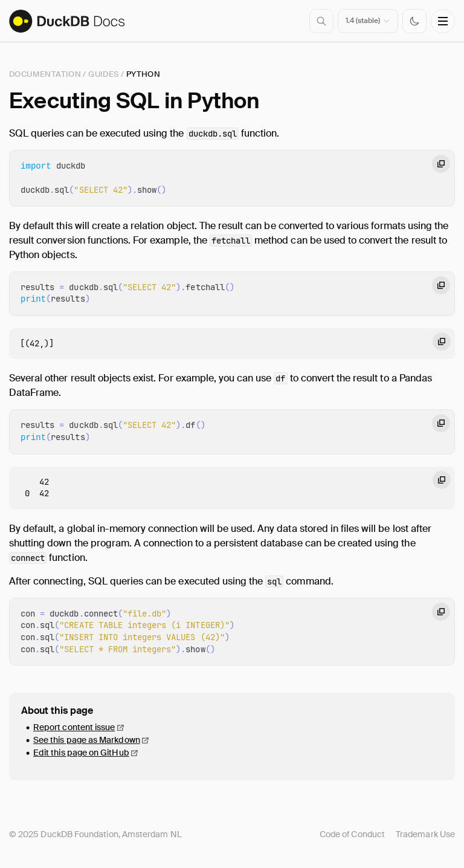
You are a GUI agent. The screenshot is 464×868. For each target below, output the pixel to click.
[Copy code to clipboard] (441, 164)
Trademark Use (425, 834)
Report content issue (74, 727)
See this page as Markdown (87, 740)
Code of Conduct (352, 834)
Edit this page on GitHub (81, 753)
